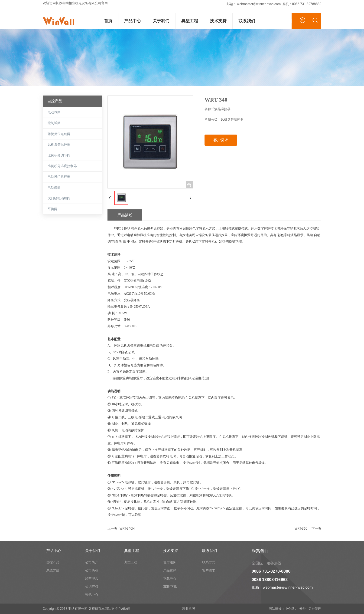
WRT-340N (127, 528)
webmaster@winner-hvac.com (259, 4)
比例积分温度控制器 (62, 166)
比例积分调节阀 (59, 155)
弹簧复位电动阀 (59, 134)
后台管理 (314, 609)
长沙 (303, 609)
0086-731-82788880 (307, 4)
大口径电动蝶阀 (59, 198)
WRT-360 (301, 528)
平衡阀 (52, 209)
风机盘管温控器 (59, 145)
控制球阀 (54, 123)
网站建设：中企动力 (283, 609)
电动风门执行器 (59, 177)
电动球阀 (54, 112)
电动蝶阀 (54, 188)
